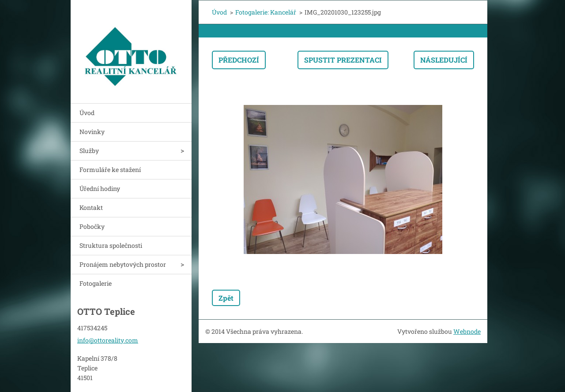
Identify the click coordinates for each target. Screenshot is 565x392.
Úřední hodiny (100, 189)
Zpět (226, 298)
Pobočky (92, 226)
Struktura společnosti (111, 245)
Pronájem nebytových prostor (123, 264)
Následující (444, 60)
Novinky (92, 132)
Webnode (467, 331)
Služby (89, 151)
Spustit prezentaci (343, 60)
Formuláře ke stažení (110, 170)
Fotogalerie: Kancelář (266, 12)
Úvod (87, 113)
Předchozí (239, 60)
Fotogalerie (96, 283)
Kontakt (91, 207)
